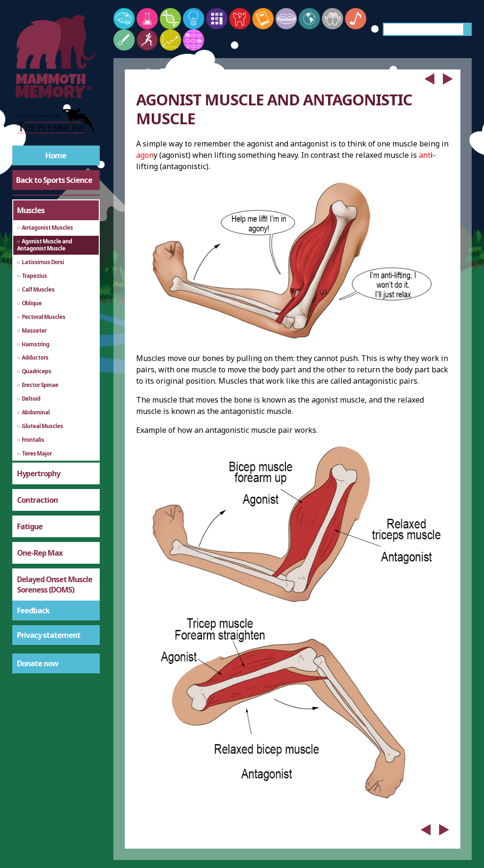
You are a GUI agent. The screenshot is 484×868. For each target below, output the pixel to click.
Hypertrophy (39, 473)
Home (56, 155)
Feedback (33, 610)
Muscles (31, 210)
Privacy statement (49, 635)
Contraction (37, 500)
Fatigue (30, 526)
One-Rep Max (40, 553)
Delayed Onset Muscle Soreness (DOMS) (55, 584)
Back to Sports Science (54, 180)
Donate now (38, 663)
